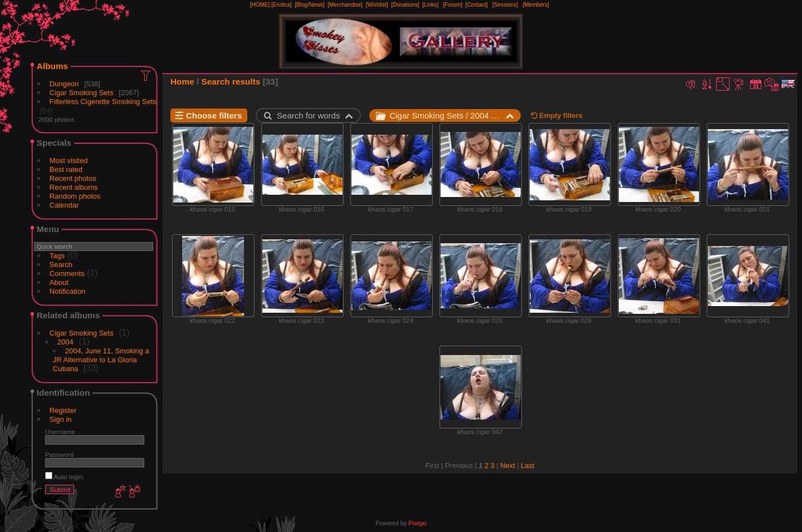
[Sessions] (505, 5)
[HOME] (260, 5)
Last (527, 465)
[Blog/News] (309, 5)
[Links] (430, 5)
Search (61, 265)
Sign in (61, 419)
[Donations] (405, 5)
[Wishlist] (377, 5)
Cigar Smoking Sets (82, 93)
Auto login (64, 477)
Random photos (75, 196)
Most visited (69, 161)
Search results (231, 82)
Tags (57, 256)
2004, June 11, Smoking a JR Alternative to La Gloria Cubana (101, 360)
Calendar (64, 205)
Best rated (66, 169)
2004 (65, 342)
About (59, 282)
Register (63, 410)
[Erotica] (282, 5)
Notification (67, 291)
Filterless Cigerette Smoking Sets (103, 102)
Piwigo (417, 523)
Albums (52, 66)
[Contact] (477, 5)
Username (60, 432)
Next (507, 465)
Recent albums (74, 187)
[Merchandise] (345, 5)
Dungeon (64, 84)
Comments (67, 274)
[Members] (536, 5)
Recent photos (73, 178)
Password (60, 454)
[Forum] (453, 5)
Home (182, 82)
